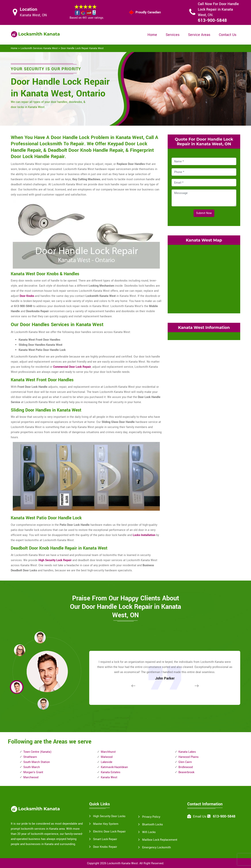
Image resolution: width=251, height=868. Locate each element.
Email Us (200, 816)
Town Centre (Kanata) (37, 752)
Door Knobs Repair (105, 847)
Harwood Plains (189, 757)
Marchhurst (108, 752)
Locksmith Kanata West (122, 863)
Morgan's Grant (33, 772)
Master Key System (106, 824)
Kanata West (109, 777)
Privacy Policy (151, 817)
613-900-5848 (212, 20)
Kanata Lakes (187, 752)
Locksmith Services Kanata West (39, 48)
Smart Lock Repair (105, 839)
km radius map (204, 278)
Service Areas (199, 35)
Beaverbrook (186, 772)
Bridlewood (186, 767)
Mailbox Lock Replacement (160, 840)
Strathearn (30, 757)
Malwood (107, 757)
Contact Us (228, 35)
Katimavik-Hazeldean (114, 767)
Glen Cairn (185, 762)
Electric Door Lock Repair (109, 832)
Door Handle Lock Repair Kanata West (82, 48)
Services (173, 35)
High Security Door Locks (109, 816)
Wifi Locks (149, 832)
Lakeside (107, 762)
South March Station (37, 762)
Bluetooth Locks (153, 825)
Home (152, 35)
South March (32, 767)
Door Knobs (27, 296)
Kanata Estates (111, 772)
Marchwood (31, 777)
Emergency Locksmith (156, 847)
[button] (43, 704)
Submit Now (204, 213)
